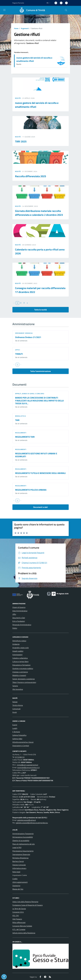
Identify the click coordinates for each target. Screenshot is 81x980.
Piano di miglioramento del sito (24, 844)
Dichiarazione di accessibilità (23, 837)
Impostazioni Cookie (20, 875)
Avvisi (15, 712)
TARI (17, 420)
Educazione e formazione (21, 665)
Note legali (16, 872)
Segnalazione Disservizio (21, 854)
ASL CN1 (16, 916)
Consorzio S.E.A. (18, 912)
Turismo (15, 686)
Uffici (18, 350)
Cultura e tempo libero (20, 661)
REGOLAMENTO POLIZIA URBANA (31, 490)
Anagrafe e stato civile (21, 648)
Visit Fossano (17, 919)
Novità (18, 98)
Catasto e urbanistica (20, 658)
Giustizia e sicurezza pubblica (23, 668)
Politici (15, 628)
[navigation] (4, 10)
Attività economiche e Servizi (23, 742)
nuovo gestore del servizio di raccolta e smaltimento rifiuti (34, 59)
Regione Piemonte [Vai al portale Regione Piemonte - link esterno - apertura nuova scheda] (18, 3)
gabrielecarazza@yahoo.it (27, 820)
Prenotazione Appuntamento (23, 851)
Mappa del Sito (18, 889)
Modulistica (20, 416)
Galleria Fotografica (19, 735)
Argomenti (25, 28)
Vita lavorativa (18, 689)
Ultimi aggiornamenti (20, 882)
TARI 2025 (21, 141)
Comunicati (16, 709)
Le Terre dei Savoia (19, 909)
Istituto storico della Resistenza (24, 933)
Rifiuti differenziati (19, 922)
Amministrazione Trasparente (23, 834)
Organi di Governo (19, 607)
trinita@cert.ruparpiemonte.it (28, 765)
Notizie (15, 702)
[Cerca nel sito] (66, 10)
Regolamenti (21, 433)
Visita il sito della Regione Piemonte (25, 902)
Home (16, 28)
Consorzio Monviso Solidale (22, 926)
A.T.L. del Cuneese (19, 929)
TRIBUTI (19, 354)
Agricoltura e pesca (19, 641)
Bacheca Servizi (18, 861)
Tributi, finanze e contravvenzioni (24, 682)
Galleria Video (17, 739)
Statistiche (16, 886)
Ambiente (16, 644)
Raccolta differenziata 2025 (31, 176)
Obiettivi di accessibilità (21, 841)
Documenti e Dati (19, 618)
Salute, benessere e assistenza (24, 679)
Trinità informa (18, 705)
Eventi (15, 725)
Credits (15, 879)
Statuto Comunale (19, 865)
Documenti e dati (40, 507)
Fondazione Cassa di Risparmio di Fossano (28, 905)
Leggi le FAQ (17, 847)
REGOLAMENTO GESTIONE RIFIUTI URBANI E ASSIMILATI (36, 455)
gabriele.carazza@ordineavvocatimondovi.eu (32, 823)
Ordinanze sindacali (24, 333)
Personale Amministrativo (22, 625)
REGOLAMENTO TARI (25, 437)
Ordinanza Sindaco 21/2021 (28, 337)
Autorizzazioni (17, 655)
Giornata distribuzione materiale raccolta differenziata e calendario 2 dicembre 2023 (39, 213)
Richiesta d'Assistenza (20, 858)
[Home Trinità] (31, 10)
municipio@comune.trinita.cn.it (28, 767)
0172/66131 (20, 757)
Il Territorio (16, 732)
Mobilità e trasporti (19, 675)
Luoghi (15, 728)
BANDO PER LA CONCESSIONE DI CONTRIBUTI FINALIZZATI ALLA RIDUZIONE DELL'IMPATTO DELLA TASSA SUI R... (39, 401)
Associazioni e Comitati (21, 746)
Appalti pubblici (18, 651)
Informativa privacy (19, 868)
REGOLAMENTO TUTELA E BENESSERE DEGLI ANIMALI (40, 473)
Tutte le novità (40, 310)
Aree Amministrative (20, 611)
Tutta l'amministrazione (40, 371)
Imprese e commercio (20, 672)
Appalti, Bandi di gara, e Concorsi (30, 394)
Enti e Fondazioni (19, 621)
